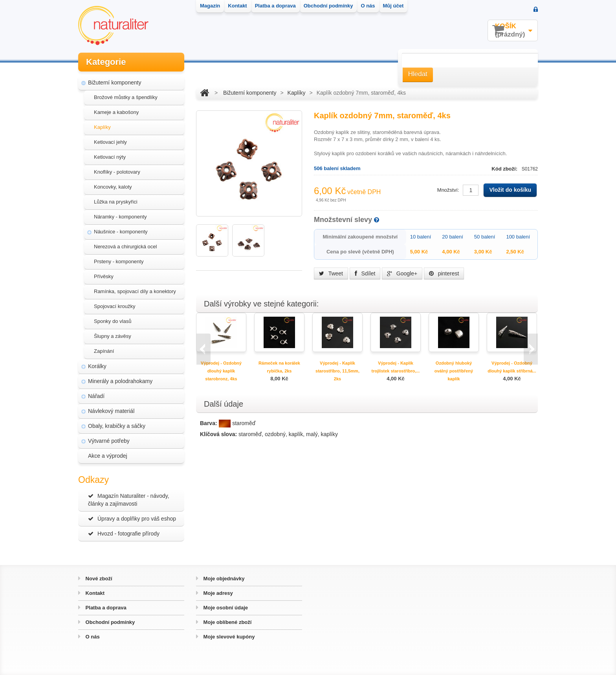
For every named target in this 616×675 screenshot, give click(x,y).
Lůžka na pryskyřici (116, 202)
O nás (92, 637)
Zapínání (104, 351)
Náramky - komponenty (120, 217)
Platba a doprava (105, 608)
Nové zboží (98, 579)
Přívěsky (104, 276)
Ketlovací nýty (110, 157)
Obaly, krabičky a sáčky (117, 426)
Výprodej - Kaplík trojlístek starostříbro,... (396, 367)
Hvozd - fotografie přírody (124, 534)
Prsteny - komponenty (119, 261)
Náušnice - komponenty (121, 232)
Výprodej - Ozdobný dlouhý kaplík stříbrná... (512, 367)
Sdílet (365, 273)
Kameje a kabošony (116, 112)
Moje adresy (217, 593)
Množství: (448, 190)
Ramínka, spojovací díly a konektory (135, 291)
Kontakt (94, 593)
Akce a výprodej (108, 456)
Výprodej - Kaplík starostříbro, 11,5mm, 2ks (337, 371)
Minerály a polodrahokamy (120, 381)
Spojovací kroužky (115, 306)
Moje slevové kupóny (228, 637)
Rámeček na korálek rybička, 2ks (279, 367)
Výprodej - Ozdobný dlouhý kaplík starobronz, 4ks (221, 371)
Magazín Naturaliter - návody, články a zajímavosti (129, 500)
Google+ (402, 273)
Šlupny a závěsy (113, 336)
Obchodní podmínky (109, 622)
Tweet (331, 273)
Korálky (97, 366)
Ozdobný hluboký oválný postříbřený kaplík (454, 371)
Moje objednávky (223, 579)
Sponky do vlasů (113, 321)
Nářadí (96, 396)
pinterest (444, 273)
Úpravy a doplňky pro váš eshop (132, 519)
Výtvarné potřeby (109, 441)
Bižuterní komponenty (115, 83)
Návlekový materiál (111, 411)
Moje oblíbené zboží (227, 622)
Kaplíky (102, 127)
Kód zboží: (505, 169)
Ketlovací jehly (110, 142)
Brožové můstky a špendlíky (126, 97)
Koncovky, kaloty (113, 187)
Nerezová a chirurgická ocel (125, 247)
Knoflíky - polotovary (117, 172)
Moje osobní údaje (225, 608)
